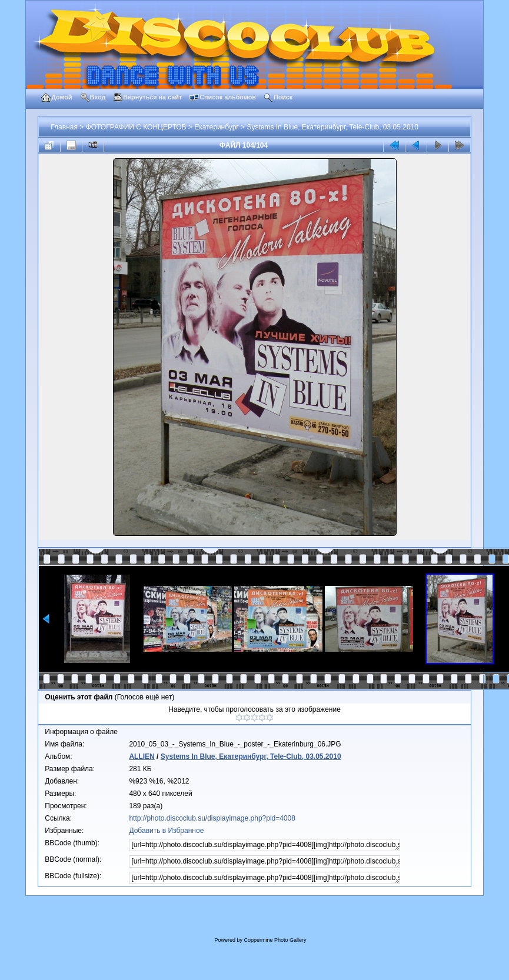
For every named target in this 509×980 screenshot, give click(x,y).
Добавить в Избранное (166, 831)
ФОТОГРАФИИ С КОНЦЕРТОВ (136, 127)
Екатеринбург (217, 127)
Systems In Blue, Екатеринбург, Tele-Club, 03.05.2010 (332, 127)
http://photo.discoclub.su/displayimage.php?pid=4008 (212, 818)
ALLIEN (142, 756)
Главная (64, 127)
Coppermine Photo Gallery (275, 940)
